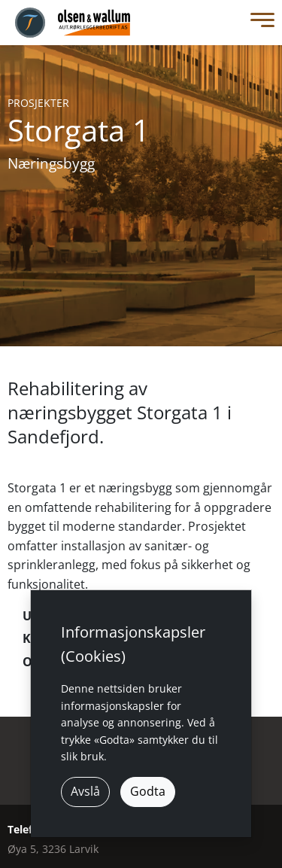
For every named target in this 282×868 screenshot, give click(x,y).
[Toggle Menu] (259, 23)
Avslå (85, 791)
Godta (148, 791)
